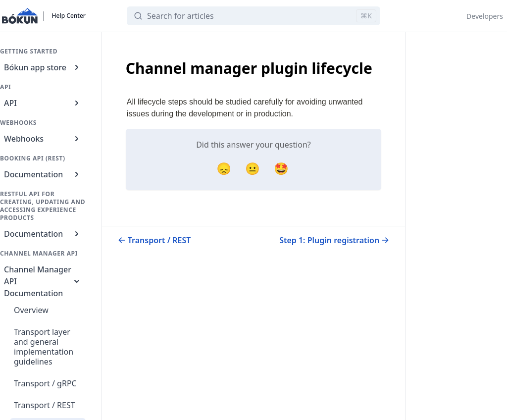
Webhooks (43, 139)
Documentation (43, 174)
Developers (485, 16)
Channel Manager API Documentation (43, 281)
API (43, 103)
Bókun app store (43, 67)
